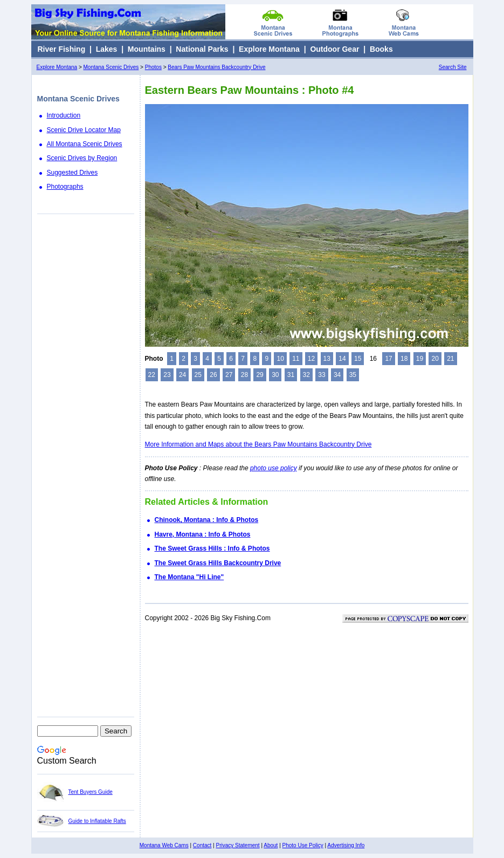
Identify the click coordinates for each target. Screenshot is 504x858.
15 (358, 359)
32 (306, 375)
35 (353, 375)
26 (213, 375)
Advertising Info (346, 845)
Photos (153, 67)
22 (152, 375)
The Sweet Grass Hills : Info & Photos (212, 548)
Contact (202, 845)
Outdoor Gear (334, 49)
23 (167, 375)
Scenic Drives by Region (82, 158)
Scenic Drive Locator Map (84, 130)
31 (291, 375)
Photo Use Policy (303, 845)
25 (198, 375)
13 (327, 359)
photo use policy (274, 468)
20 (435, 359)
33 (322, 375)
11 (296, 359)
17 (388, 359)
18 (404, 359)
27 (229, 375)
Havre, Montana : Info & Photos (203, 534)
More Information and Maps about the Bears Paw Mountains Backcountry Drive (258, 444)
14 (342, 359)
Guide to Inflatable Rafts (97, 821)
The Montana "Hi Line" (189, 577)
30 (275, 375)
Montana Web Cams (164, 845)
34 (337, 375)
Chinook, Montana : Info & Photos (207, 520)
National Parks (202, 49)
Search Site (453, 67)
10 (280, 359)
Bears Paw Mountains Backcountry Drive (216, 67)
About (271, 845)
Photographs (65, 187)
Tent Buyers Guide (91, 792)
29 (260, 375)
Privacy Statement (237, 845)
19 (420, 359)
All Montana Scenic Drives (85, 144)
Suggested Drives (73, 173)
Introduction (64, 115)
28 (244, 375)
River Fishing (62, 49)
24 (182, 375)
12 (311, 359)
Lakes (107, 49)
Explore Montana (269, 49)
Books (381, 49)
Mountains (147, 49)
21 (450, 359)
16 (373, 359)
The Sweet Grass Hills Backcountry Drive (218, 563)
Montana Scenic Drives (111, 67)
